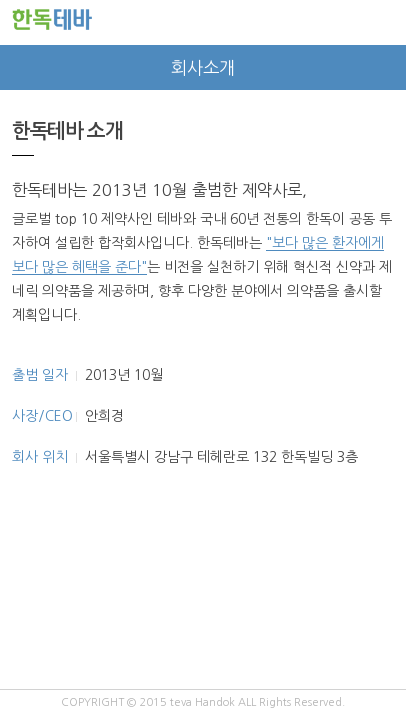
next (383, 67)
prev (22, 67)
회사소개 (203, 68)
